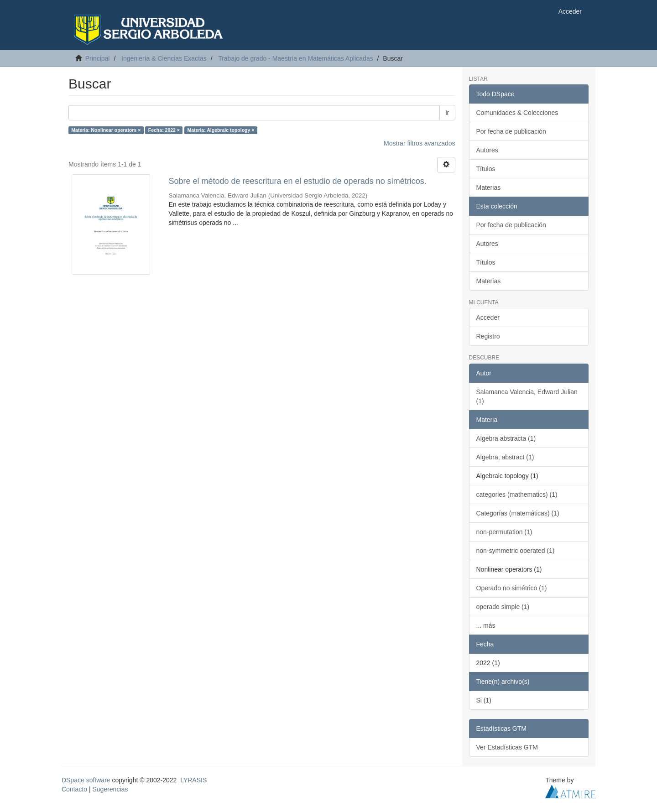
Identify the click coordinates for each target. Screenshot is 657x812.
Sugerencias (110, 789)
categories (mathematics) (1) (517, 494)
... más (486, 625)
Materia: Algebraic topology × (221, 130)
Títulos (486, 169)
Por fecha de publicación (511, 131)
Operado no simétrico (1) (512, 588)
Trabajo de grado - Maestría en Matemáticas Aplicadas (296, 58)
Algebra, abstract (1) (505, 457)
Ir (447, 113)
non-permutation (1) (504, 532)
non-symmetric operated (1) (516, 551)
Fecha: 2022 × (164, 130)
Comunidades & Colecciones (517, 113)
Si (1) (484, 700)
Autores (487, 150)
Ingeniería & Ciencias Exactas (164, 58)
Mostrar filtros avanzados (419, 143)
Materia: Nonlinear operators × (106, 130)
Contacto (74, 789)
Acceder (488, 318)
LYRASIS (193, 780)
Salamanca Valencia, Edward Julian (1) (527, 396)
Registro (488, 336)
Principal (98, 58)
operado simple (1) (503, 607)
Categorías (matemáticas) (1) (518, 513)
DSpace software (86, 780)
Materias (489, 187)
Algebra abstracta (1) (506, 438)
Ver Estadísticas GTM (507, 747)
